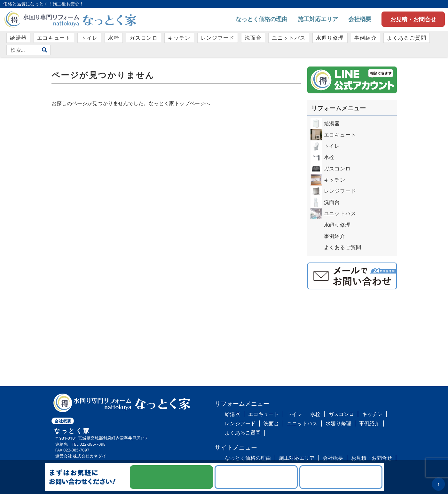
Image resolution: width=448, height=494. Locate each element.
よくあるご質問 (407, 38)
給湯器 (18, 38)
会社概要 (360, 19)
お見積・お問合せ (413, 19)
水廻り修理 (330, 38)
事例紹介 (365, 38)
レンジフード (218, 38)
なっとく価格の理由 (262, 19)
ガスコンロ (144, 38)
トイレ (89, 38)
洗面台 (253, 38)
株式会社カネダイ (90, 456)
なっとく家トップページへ (179, 103)
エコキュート (54, 38)
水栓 (114, 38)
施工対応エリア (318, 19)
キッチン (179, 38)
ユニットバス (289, 38)
